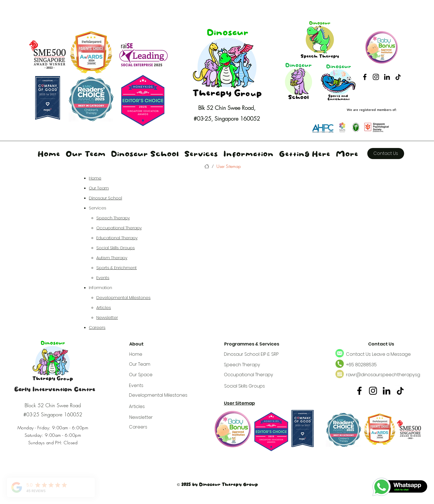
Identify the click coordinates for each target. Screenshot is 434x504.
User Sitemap (239, 403)
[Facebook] (365, 77)
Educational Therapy (117, 238)
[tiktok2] (398, 77)
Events (103, 278)
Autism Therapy (112, 258)
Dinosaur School (105, 198)
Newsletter (107, 317)
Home (95, 178)
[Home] (207, 166)
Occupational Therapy (119, 228)
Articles (104, 307)
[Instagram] (376, 77)
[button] (201, 154)
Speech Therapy (113, 218)
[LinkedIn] (387, 77)
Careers (97, 327)
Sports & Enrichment (117, 268)
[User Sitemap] (229, 166)
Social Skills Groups (116, 248)
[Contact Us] (386, 154)
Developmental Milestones (123, 298)
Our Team (99, 188)
